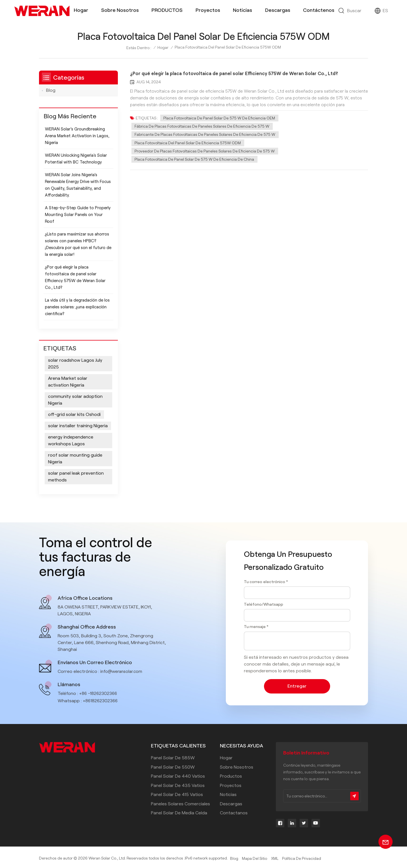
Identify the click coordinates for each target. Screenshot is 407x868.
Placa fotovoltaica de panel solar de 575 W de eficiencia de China (195, 161)
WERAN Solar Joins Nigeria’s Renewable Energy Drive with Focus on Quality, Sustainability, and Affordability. (78, 185)
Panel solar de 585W (173, 758)
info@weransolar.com (123, 672)
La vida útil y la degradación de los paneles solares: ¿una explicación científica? (77, 307)
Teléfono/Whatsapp (264, 604)
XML (275, 859)
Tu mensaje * (256, 627)
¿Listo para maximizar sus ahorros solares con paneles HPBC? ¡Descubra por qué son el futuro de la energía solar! (78, 244)
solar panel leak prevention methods (76, 477)
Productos (231, 776)
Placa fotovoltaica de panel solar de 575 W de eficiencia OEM (219, 118)
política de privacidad (302, 859)
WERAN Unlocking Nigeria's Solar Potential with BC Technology (76, 159)
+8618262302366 (101, 701)
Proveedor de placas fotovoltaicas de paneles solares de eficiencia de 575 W (205, 152)
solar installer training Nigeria (78, 426)
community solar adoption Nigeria (75, 400)
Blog (51, 90)
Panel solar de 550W (173, 767)
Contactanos (234, 813)
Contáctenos (319, 10)
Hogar (81, 10)
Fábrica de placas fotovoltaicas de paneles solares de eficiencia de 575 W (202, 127)
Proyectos (208, 10)
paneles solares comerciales (180, 804)
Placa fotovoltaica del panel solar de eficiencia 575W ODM (188, 144)
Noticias (243, 10)
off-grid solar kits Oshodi (74, 415)
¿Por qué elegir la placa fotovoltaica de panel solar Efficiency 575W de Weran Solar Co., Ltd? (236, 74)
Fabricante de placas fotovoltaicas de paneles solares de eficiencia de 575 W (205, 135)
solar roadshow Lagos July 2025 (75, 364)
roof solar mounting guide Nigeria (75, 459)
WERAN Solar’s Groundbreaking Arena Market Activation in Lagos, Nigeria (77, 136)
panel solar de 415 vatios (177, 795)
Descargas (278, 10)
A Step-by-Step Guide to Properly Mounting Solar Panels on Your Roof (78, 215)
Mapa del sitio (255, 859)
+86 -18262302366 (99, 694)
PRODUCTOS (167, 10)
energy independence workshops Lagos (71, 441)
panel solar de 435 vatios (178, 785)
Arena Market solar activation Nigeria (68, 382)
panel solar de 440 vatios (178, 776)
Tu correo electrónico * (266, 581)
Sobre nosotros (120, 10)
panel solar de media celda (179, 813)
